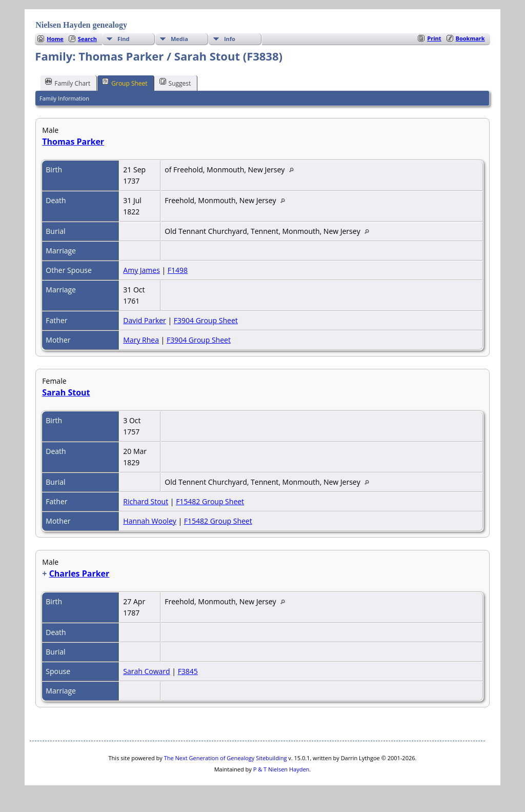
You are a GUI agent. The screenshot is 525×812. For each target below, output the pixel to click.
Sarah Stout (66, 392)
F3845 (188, 671)
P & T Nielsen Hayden (281, 769)
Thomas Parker (73, 142)
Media (179, 39)
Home (55, 39)
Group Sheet (125, 83)
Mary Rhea (141, 340)
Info (230, 39)
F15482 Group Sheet (210, 501)
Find (124, 39)
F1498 (178, 270)
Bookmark (470, 38)
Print (434, 38)
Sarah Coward (146, 671)
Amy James (142, 270)
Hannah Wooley (149, 521)
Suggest (175, 83)
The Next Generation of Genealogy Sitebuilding (226, 758)
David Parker (145, 320)
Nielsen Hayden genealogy (81, 25)
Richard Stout (146, 501)
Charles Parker (79, 573)
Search (87, 39)
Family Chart (68, 83)
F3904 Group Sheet (206, 320)
